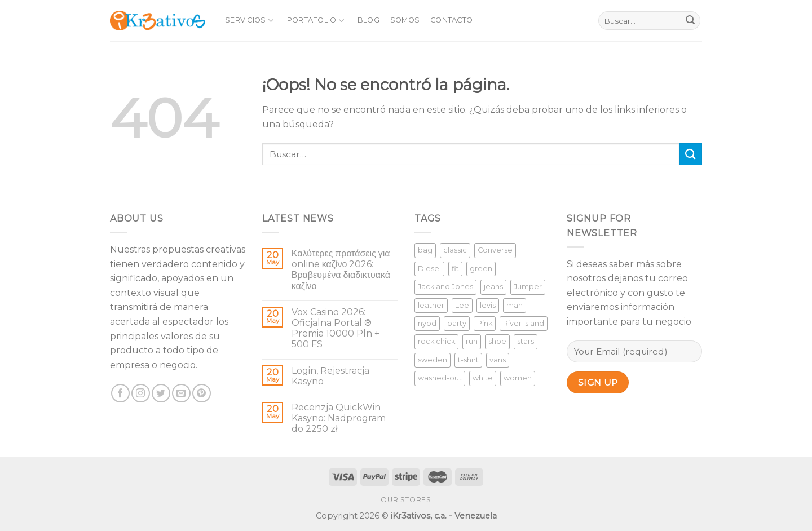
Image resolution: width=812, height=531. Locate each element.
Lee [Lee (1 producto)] (462, 305)
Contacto (451, 20)
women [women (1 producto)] (518, 378)
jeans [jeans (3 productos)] (493, 287)
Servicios (249, 21)
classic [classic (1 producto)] (455, 250)
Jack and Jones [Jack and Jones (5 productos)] (445, 287)
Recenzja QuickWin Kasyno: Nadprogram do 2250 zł (339, 418)
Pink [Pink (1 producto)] (485, 323)
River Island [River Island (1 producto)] (524, 323)
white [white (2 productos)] (483, 378)
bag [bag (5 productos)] (425, 250)
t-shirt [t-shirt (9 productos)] (468, 360)
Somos (405, 20)
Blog (369, 20)
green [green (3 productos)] (481, 269)
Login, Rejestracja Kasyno (330, 376)
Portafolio (315, 21)
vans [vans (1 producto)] (498, 360)
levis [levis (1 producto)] (488, 305)
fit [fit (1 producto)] (455, 269)
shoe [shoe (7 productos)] (497, 341)
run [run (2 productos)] (472, 341)
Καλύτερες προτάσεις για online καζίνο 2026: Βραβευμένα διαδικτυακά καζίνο (341, 270)
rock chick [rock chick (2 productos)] (436, 341)
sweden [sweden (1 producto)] (433, 360)
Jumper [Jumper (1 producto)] (528, 287)
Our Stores (406, 500)
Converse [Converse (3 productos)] (495, 250)
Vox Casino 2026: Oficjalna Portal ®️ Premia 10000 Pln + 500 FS (336, 328)
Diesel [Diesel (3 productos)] (429, 269)
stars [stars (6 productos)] (526, 341)
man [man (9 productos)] (515, 305)
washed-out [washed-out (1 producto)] (440, 378)
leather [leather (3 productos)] (431, 305)
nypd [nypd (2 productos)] (427, 323)
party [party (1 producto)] (457, 323)
